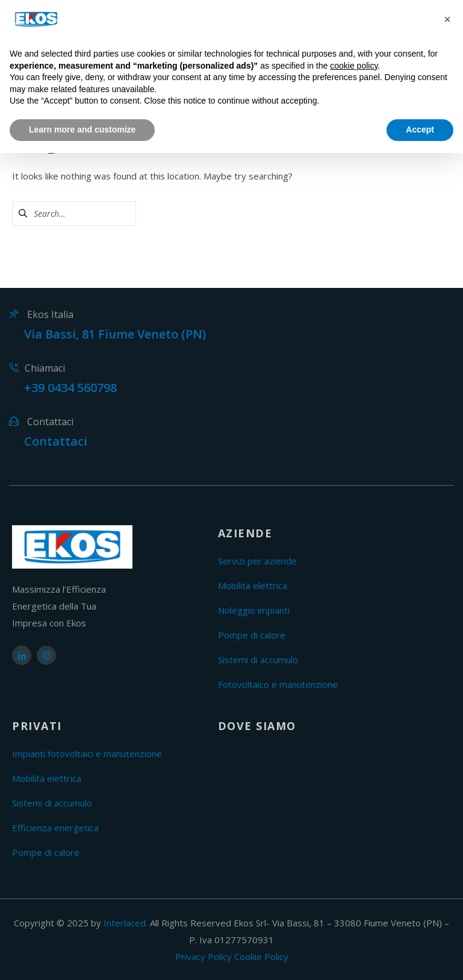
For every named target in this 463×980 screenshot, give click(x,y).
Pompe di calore (252, 635)
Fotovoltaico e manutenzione (278, 684)
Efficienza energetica (55, 828)
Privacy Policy (204, 957)
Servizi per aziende (257, 561)
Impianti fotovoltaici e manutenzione (87, 754)
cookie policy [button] (354, 66)
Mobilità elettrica (253, 585)
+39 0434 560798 (70, 388)
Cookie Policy (261, 957)
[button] (447, 19)
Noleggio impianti (254, 610)
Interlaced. (126, 923)
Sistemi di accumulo (258, 660)
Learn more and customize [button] (82, 130)
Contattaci (56, 441)
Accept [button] (420, 130)
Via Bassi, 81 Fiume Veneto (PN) (115, 334)
